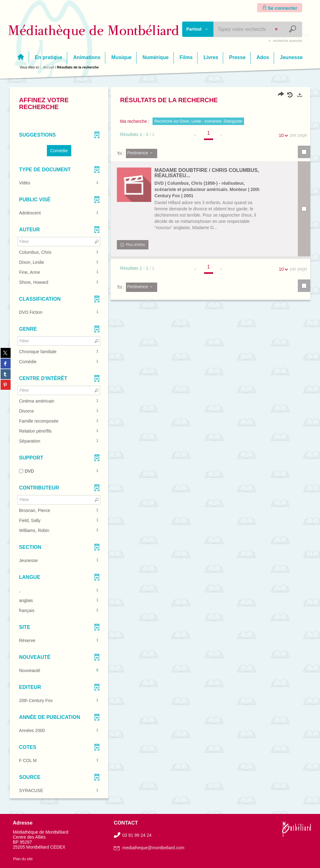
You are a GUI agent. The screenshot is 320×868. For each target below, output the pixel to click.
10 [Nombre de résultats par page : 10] (282, 135)
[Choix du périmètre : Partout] (198, 29)
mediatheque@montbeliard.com (153, 848)
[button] (59, 151)
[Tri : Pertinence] (142, 153)
